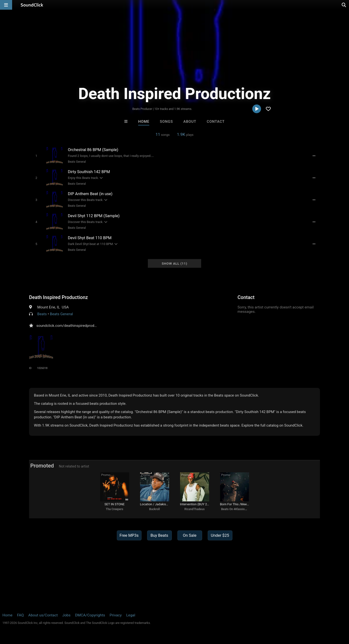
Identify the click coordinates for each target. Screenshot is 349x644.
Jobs (66, 615)
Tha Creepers (115, 509)
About (190, 122)
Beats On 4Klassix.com (236, 509)
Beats (42, 314)
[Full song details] (314, 156)
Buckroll (155, 509)
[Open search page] (344, 5)
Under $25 (220, 535)
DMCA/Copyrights (90, 615)
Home (144, 122)
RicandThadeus (194, 509)
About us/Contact (43, 615)
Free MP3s (129, 535)
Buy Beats (159, 535)
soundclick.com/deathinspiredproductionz (71, 326)
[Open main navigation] (6, 5)
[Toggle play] (36, 156)
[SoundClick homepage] (32, 5)
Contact (216, 122)
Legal (131, 615)
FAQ (20, 615)
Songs (167, 122)
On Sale (190, 535)
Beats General (77, 162)
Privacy (116, 615)
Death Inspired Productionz (59, 297)
